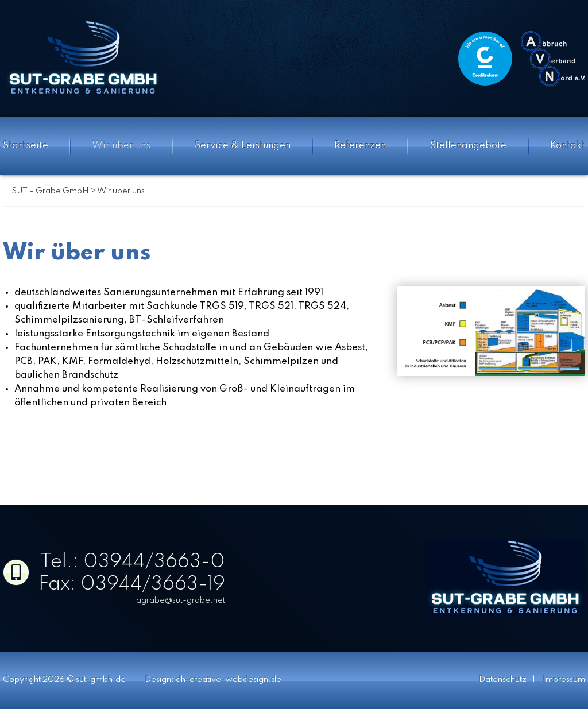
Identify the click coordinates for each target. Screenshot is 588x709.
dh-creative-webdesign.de (229, 680)
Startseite (26, 146)
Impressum (564, 680)
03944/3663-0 (154, 562)
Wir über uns (121, 146)
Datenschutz (503, 680)
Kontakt (568, 146)
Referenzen (360, 146)
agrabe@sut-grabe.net (181, 600)
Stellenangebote (468, 146)
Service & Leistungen (243, 146)
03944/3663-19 (153, 584)
